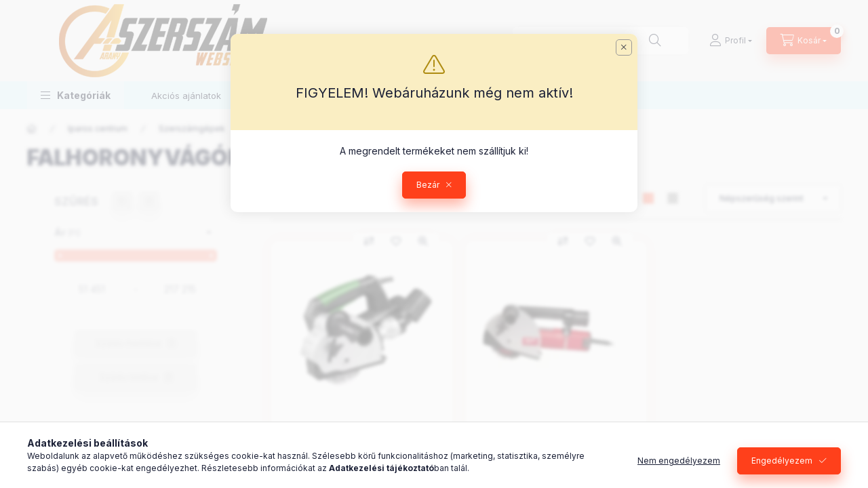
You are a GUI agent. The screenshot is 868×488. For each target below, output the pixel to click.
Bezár (428, 185)
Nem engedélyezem (679, 461)
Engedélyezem (782, 461)
